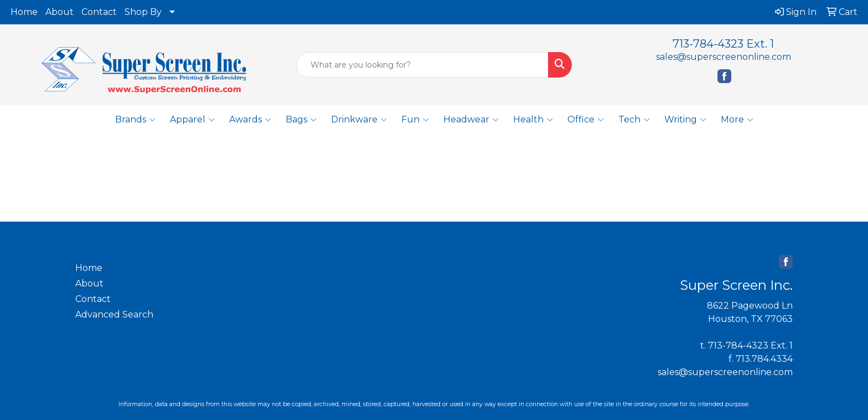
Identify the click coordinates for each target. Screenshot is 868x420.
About (60, 12)
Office (586, 120)
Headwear (471, 120)
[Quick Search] (423, 65)
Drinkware (359, 120)
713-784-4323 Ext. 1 (723, 44)
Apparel (192, 120)
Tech (634, 120)
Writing (685, 120)
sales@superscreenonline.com (724, 57)
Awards (250, 120)
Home (24, 12)
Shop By (143, 12)
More (737, 120)
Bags (301, 120)
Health (533, 120)
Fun (415, 120)
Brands (135, 120)
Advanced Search (114, 314)
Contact (99, 12)
